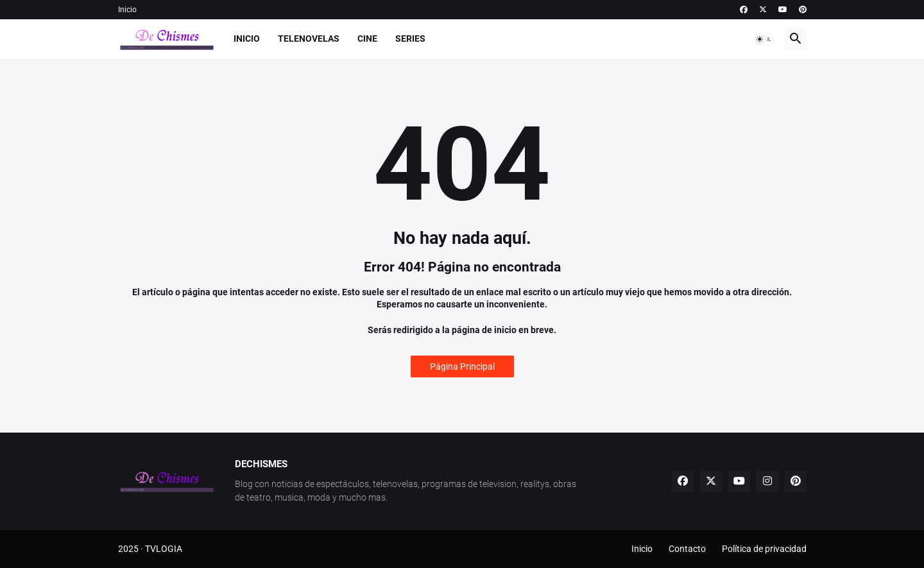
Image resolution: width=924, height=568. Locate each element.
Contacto (687, 549)
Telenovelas (309, 39)
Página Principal (462, 366)
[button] (764, 39)
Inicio (127, 10)
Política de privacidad (764, 549)
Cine (367, 39)
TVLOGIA (164, 549)
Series (410, 39)
